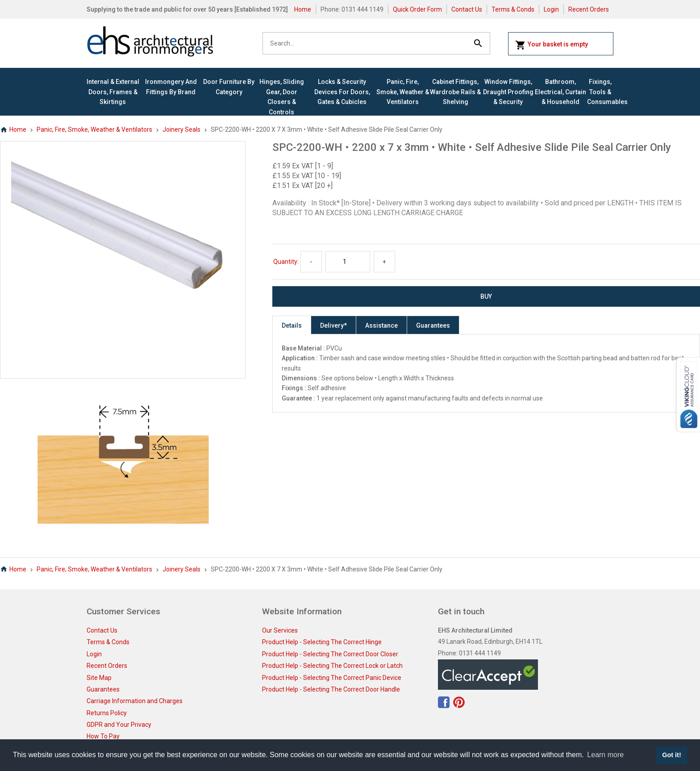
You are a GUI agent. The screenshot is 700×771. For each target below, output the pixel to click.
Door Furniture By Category (229, 87)
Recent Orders (589, 9)
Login (551, 9)
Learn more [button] (605, 755)
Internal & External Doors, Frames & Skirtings (113, 92)
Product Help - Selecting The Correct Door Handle (331, 689)
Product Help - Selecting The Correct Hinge (322, 642)
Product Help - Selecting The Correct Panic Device (332, 678)
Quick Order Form (417, 9)
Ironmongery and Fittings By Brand (171, 87)
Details (292, 325)
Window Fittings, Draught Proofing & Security (508, 92)
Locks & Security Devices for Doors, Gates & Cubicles (342, 92)
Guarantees (433, 325)
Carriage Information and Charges (135, 701)
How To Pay (103, 736)
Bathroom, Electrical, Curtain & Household (560, 92)
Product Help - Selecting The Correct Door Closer (330, 654)
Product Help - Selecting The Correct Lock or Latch (332, 666)
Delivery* (333, 325)
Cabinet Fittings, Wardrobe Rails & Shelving (455, 92)
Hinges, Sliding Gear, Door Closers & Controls (282, 97)
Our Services (280, 630)
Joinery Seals (181, 129)
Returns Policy (107, 713)
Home (303, 9)
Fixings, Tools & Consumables (600, 92)
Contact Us (467, 9)
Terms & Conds (513, 9)
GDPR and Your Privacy (119, 725)
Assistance (381, 325)
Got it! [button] (671, 755)
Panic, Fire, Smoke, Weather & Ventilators (403, 92)
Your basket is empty (552, 45)
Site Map (99, 678)
